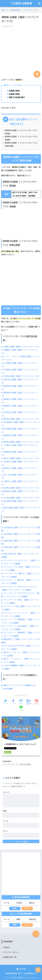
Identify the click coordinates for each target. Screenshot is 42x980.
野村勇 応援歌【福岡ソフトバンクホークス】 (20, 442)
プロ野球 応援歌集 (21, 3)
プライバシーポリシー (11, 952)
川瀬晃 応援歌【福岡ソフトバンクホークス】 (20, 347)
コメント (6, 792)
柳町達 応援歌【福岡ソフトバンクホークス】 (20, 419)
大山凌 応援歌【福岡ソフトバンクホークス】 (20, 498)
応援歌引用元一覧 (10, 957)
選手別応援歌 (26, 764)
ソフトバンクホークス (11, 764)
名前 (5, 811)
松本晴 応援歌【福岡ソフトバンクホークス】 (20, 488)
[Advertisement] (21, 51)
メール (6, 821)
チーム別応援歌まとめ (27, 973)
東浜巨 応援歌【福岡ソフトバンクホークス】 (20, 458)
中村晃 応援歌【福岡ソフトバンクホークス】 (20, 376)
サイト (5, 831)
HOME (21, 969)
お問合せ (6, 948)
